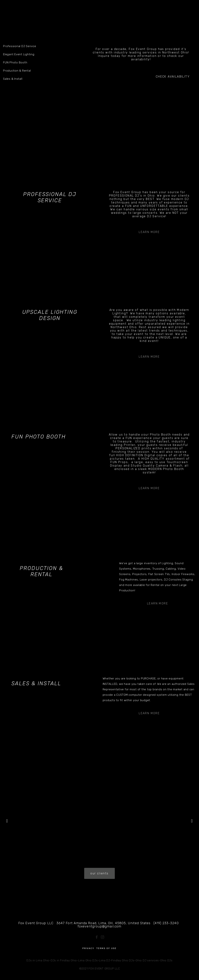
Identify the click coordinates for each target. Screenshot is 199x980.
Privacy (88, 948)
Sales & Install (36, 683)
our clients (99, 873)
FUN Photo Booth (39, 437)
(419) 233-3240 (166, 923)
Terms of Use (106, 948)
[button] (7, 821)
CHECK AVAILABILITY (173, 77)
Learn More (149, 232)
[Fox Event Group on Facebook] (97, 937)
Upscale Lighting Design (50, 315)
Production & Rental (41, 571)
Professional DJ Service (50, 197)
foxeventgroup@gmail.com (99, 926)
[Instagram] (102, 937)
